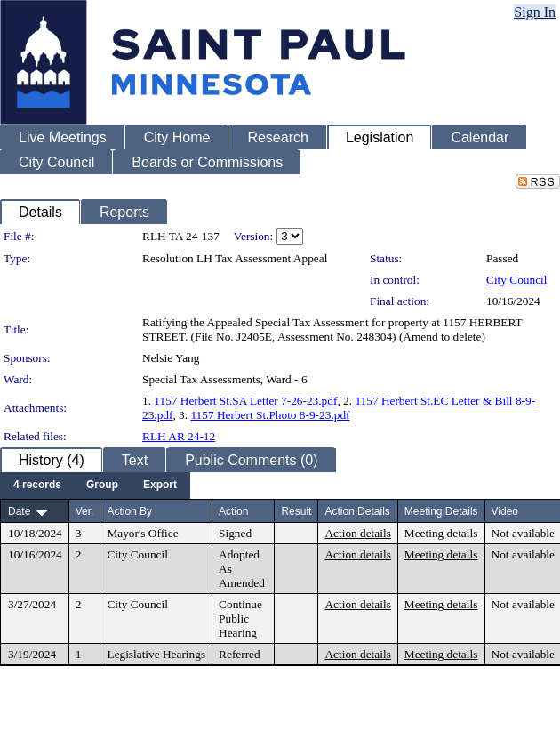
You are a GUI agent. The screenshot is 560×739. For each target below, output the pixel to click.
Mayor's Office (142, 533)
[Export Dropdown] (160, 486)
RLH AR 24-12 (179, 436)
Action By (129, 511)
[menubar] (95, 486)
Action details (357, 533)
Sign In (535, 12)
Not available (523, 533)
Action (233, 511)
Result (296, 511)
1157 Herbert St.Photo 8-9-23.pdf (270, 415)
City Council (517, 280)
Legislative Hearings (156, 654)
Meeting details (441, 533)
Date (19, 511)
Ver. (85, 511)
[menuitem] (37, 486)
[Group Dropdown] (102, 486)
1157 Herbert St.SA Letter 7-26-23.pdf (245, 401)
